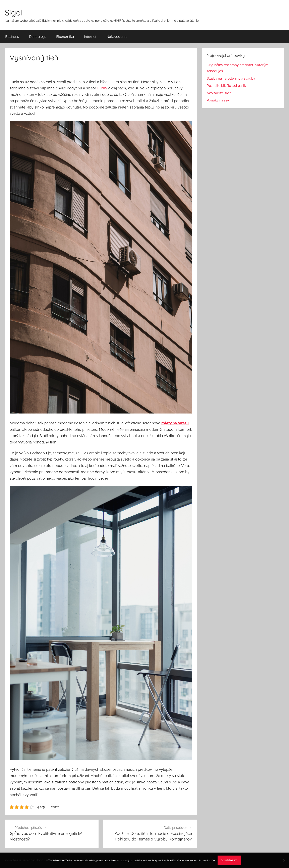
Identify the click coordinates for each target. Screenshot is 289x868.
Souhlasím (229, 860)
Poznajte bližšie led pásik (226, 86)
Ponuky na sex (218, 100)
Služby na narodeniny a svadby (231, 78)
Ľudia (102, 88)
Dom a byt (38, 36)
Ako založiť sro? (219, 93)
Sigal (14, 12)
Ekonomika (65, 36)
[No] (284, 860)
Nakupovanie (117, 36)
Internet (90, 36)
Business (12, 36)
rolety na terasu (175, 423)
